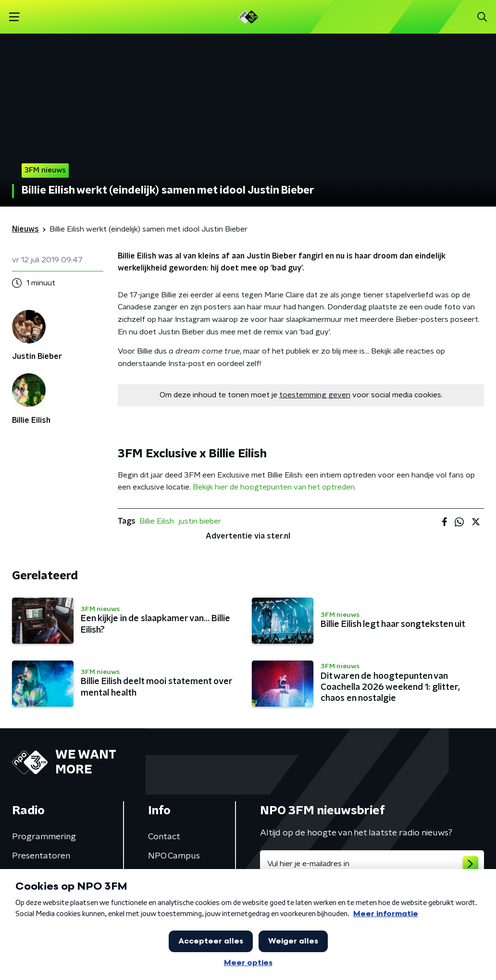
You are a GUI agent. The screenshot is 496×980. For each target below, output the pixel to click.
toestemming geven (315, 395)
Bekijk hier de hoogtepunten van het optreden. (274, 487)
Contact (164, 837)
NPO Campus (174, 856)
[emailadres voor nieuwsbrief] (372, 864)
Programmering (44, 837)
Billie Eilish (157, 521)
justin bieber (200, 521)
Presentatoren (41, 856)
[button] (14, 17)
